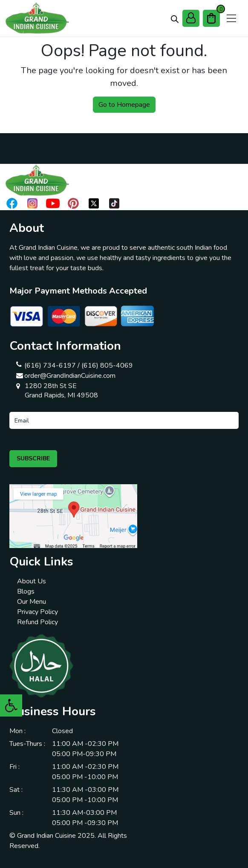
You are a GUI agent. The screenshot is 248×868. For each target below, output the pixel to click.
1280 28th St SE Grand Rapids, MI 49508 (61, 391)
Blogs (26, 591)
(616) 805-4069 (107, 365)
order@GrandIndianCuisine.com (70, 376)
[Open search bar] (175, 19)
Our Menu (32, 602)
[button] (11, 705)
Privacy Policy (37, 612)
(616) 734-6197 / (52, 365)
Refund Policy (37, 622)
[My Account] (191, 18)
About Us (32, 581)
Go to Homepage (124, 105)
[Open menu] (231, 18)
